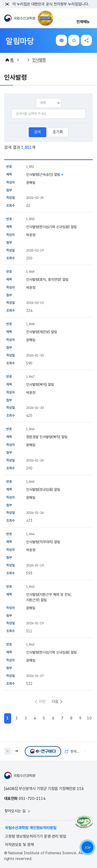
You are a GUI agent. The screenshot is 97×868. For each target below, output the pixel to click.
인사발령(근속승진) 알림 (43, 174)
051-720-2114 (32, 799)
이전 (42, 702)
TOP (87, 848)
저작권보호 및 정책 (19, 845)
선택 (36, 98)
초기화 (58, 132)
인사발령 (39, 60)
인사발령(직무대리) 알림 (43, 542)
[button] (16, 751)
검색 (38, 132)
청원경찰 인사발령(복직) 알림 (47, 437)
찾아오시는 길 (18, 811)
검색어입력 (11, 109)
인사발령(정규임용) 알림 (43, 489)
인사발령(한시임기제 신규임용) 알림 (51, 227)
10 (89, 718)
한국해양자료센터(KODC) (75, 751)
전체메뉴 (83, 22)
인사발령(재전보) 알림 (42, 332)
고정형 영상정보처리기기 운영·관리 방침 (36, 836)
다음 (55, 702)
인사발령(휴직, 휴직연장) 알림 (47, 279)
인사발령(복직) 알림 (40, 384)
